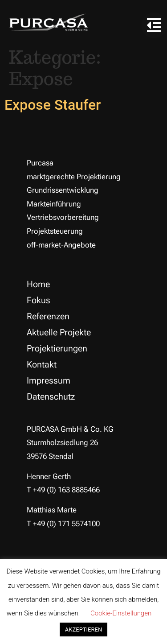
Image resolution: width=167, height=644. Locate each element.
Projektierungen (57, 348)
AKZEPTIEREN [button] (83, 630)
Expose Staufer (53, 105)
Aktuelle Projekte (59, 332)
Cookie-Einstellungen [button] (121, 613)
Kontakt (42, 364)
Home (38, 284)
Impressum (49, 380)
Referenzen (48, 316)
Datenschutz (51, 396)
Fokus (39, 300)
